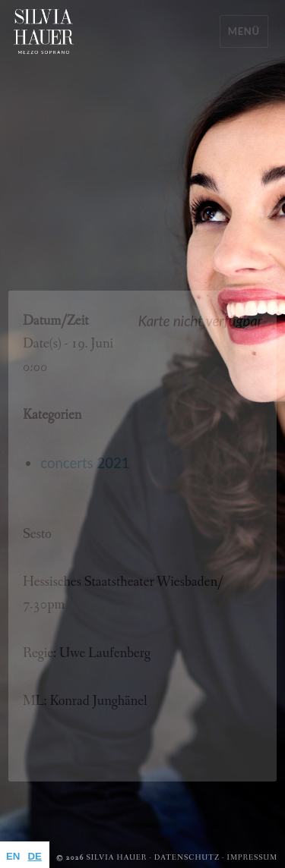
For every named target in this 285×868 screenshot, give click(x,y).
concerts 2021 (85, 463)
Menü (244, 31)
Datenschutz (187, 858)
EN (13, 856)
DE (34, 856)
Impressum (252, 858)
